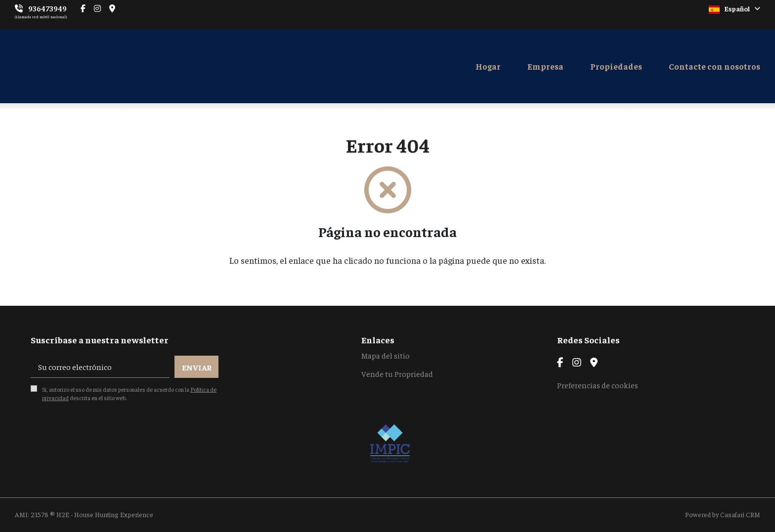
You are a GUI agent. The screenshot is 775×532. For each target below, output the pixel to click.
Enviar (197, 367)
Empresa (545, 66)
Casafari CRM (740, 514)
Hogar (488, 66)
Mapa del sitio (386, 355)
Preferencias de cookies (598, 385)
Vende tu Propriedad (397, 373)
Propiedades (616, 66)
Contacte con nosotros (714, 66)
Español (734, 9)
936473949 (47, 8)
